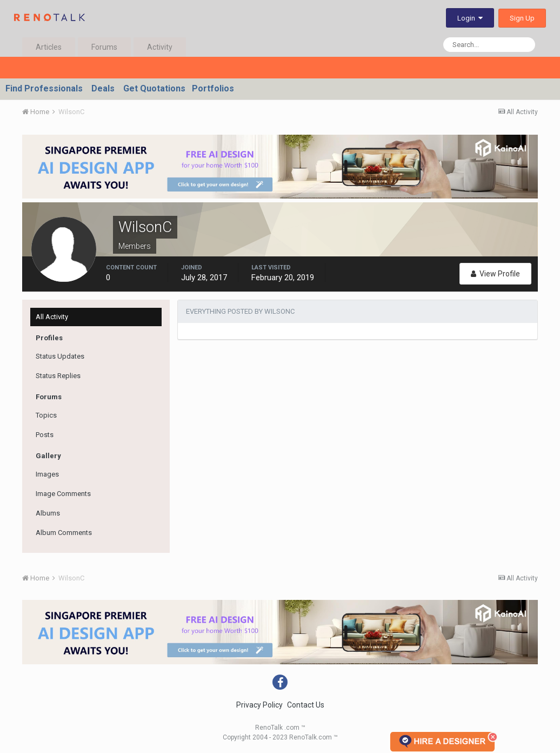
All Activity (52, 317)
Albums (48, 513)
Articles (49, 47)
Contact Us (306, 705)
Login (470, 18)
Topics (46, 415)
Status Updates (60, 356)
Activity (160, 47)
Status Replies (58, 376)
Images (47, 474)
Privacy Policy (259, 705)
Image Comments (63, 494)
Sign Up (522, 18)
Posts (45, 435)
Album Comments (64, 533)
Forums (104, 47)
